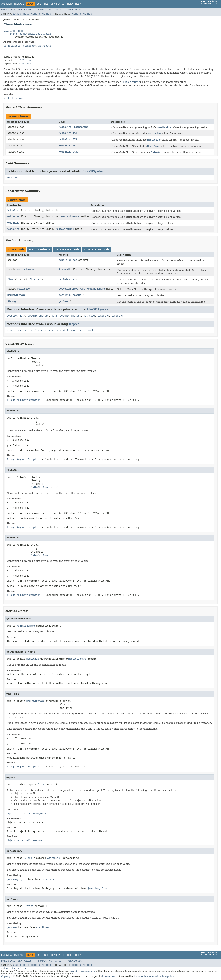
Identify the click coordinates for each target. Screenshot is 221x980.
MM (17, 177)
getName (64, 301)
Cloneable (29, 46)
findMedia (65, 270)
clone (10, 330)
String (12, 301)
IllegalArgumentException (24, 400)
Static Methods (39, 249)
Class (11, 279)
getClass (36, 330)
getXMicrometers (38, 316)
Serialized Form (14, 99)
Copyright (7, 976)
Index (70, 4)
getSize (12, 316)
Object (73, 260)
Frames (42, 10)
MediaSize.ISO (68, 133)
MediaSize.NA (67, 146)
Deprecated (57, 4)
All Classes (75, 10)
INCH (10, 177)
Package (19, 4)
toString (103, 316)
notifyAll (62, 330)
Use (39, 4)
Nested (17, 14)
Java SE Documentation (83, 971)
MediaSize (13, 210)
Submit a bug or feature (15, 968)
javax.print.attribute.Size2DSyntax (30, 34)
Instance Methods (67, 249)
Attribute (45, 46)
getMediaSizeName (70, 295)
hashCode (89, 316)
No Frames (55, 10)
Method (46, 14)
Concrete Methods (97, 249)
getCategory (66, 279)
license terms (110, 976)
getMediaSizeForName (72, 289)
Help (78, 4)
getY (54, 316)
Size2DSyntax (23, 60)
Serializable (12, 46)
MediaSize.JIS (68, 139)
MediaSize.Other (69, 152)
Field (26, 14)
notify (49, 330)
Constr (35, 14)
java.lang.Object (14, 31)
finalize (22, 330)
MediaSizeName (70, 216)
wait (74, 330)
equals (63, 260)
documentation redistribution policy (154, 976)
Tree (46, 4)
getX (22, 316)
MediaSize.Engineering (73, 127)
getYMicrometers (70, 316)
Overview (7, 4)
